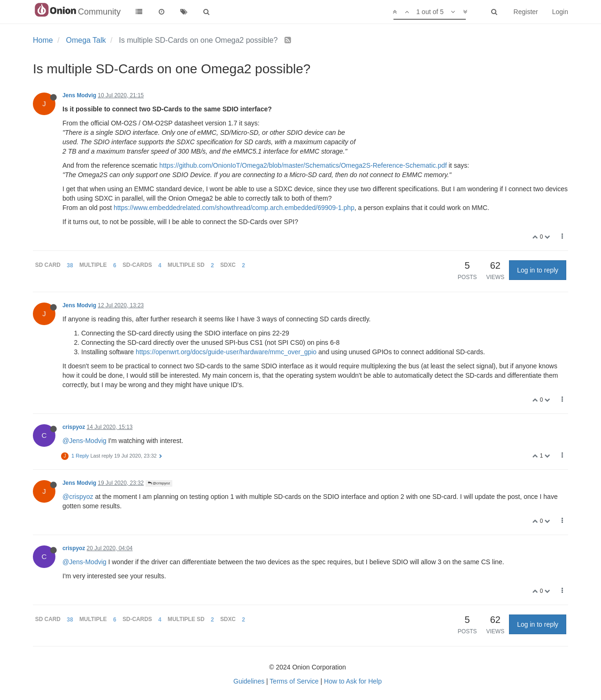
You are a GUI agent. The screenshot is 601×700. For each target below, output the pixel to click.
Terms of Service (294, 681)
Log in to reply (538, 270)
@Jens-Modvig (85, 441)
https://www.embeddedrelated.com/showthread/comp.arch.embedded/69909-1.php (234, 208)
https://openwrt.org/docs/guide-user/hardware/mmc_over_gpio (226, 352)
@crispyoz (159, 483)
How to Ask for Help (353, 681)
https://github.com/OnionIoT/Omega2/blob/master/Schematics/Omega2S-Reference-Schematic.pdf (303, 165)
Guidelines (249, 681)
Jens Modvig (79, 95)
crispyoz (74, 427)
